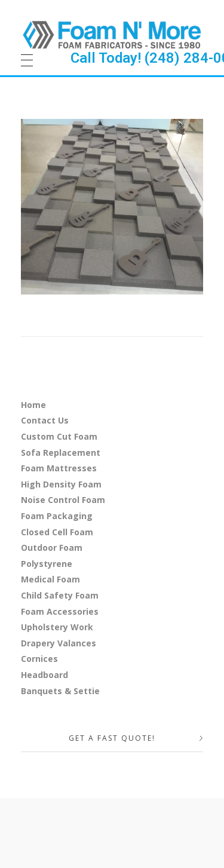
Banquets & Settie (60, 691)
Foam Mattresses (59, 468)
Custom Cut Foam (59, 436)
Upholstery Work (57, 627)
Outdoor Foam (52, 548)
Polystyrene (47, 564)
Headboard (45, 675)
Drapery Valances (59, 643)
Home (33, 405)
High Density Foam (61, 484)
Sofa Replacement (61, 453)
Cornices (39, 659)
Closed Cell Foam (57, 532)
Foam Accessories (60, 611)
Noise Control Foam (63, 500)
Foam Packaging (57, 516)
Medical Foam (50, 579)
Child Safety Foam (60, 595)
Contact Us (45, 420)
